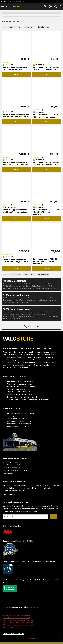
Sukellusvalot (43, 27)
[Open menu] (3, 6)
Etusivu (4, 27)
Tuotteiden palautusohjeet (18, 419)
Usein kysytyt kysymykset (18, 416)
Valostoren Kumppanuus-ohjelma (20, 413)
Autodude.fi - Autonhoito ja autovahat (16, 618)
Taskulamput (29, 27)
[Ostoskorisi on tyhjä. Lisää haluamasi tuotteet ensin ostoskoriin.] (61, 6)
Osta (16, 74)
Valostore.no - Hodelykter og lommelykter (18, 623)
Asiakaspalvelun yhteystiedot (19, 424)
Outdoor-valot (15, 27)
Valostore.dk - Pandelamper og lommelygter (19, 625)
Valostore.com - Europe (11, 627)
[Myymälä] (20, 450)
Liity (54, 517)
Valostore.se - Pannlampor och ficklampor (18, 620)
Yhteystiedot (8, 474)
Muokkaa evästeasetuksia (13, 634)
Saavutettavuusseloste (16, 426)
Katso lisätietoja (9, 494)
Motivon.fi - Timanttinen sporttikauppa (17, 615)
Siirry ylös (31, 326)
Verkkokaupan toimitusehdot (19, 421)
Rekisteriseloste (32, 607)
